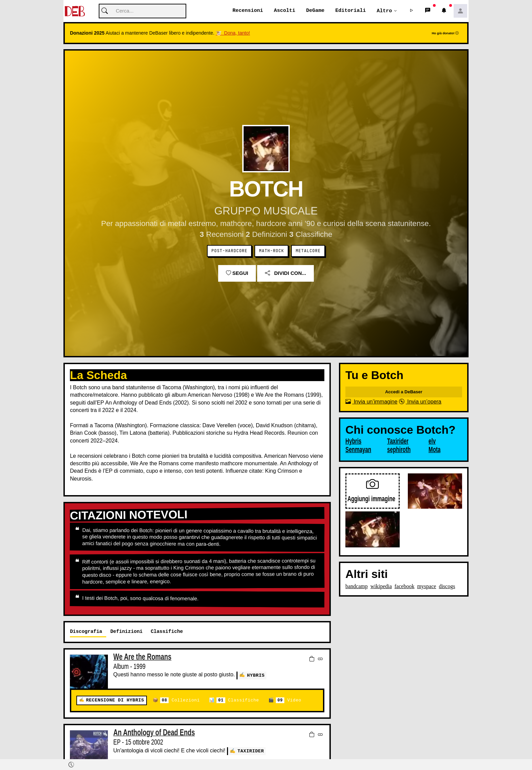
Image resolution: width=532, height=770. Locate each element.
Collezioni (180, 701)
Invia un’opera (420, 402)
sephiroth (399, 450)
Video (289, 701)
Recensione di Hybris (115, 701)
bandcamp (357, 587)
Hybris (256, 675)
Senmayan (358, 450)
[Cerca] (142, 11)
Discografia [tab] (86, 632)
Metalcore (308, 251)
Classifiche (238, 701)
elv (432, 442)
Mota (434, 450)
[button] (412, 11)
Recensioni (248, 11)
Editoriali (350, 11)
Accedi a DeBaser (404, 392)
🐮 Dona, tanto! (233, 33)
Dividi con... (286, 273)
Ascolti (284, 11)
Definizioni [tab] (126, 632)
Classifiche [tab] (167, 632)
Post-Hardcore (229, 251)
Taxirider (251, 751)
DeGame (315, 11)
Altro (384, 11)
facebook (405, 587)
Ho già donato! (445, 33)
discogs (447, 587)
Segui (237, 273)
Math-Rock (272, 251)
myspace (426, 587)
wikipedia (381, 587)
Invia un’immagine (371, 402)
